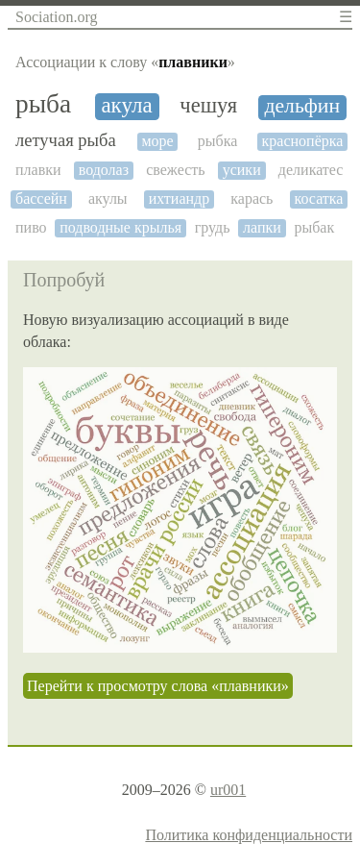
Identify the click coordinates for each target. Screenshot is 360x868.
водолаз (104, 170)
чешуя (208, 106)
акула (126, 105)
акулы (108, 198)
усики (242, 170)
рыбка (218, 141)
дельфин (302, 106)
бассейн (41, 198)
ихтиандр (180, 198)
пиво (31, 227)
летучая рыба (66, 140)
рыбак (314, 227)
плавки (38, 170)
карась (252, 198)
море (157, 141)
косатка (318, 198)
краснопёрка (303, 141)
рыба (43, 104)
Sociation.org (56, 17)
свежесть (175, 170)
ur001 (228, 790)
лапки (262, 227)
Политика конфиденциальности (249, 835)
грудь (213, 227)
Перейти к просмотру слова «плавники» (158, 686)
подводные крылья (120, 227)
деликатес (311, 170)
